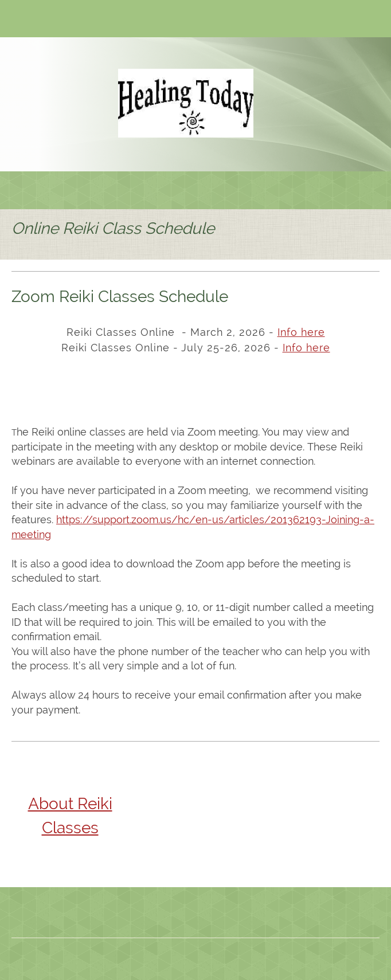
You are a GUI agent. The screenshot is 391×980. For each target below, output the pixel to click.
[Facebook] (72, 20)
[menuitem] (18, 190)
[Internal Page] (306, 348)
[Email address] (37, 20)
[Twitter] (89, 20)
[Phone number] (20, 20)
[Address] (54, 20)
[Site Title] (186, 103)
